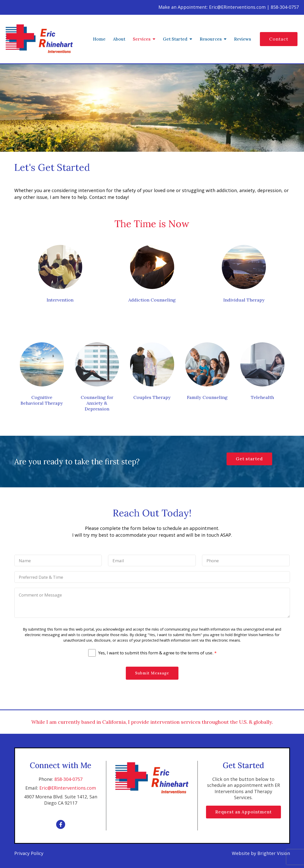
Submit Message (152, 673)
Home (99, 39)
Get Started (175, 39)
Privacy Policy (29, 853)
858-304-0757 (68, 779)
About (119, 39)
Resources (211, 39)
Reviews (243, 39)
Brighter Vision (274, 853)
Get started (249, 459)
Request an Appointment (243, 812)
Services (142, 39)
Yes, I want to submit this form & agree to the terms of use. (157, 653)
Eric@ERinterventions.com (68, 788)
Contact (279, 39)
